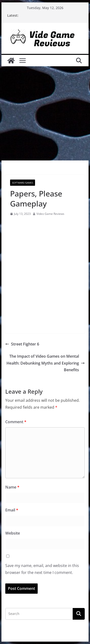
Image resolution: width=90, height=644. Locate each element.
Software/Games (23, 183)
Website (13, 533)
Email (12, 510)
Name (12, 487)
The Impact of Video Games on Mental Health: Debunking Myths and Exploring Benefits (46, 363)
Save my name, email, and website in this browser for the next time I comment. (42, 569)
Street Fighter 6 (22, 344)
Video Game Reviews (50, 214)
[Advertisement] (45, 113)
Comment (16, 422)
